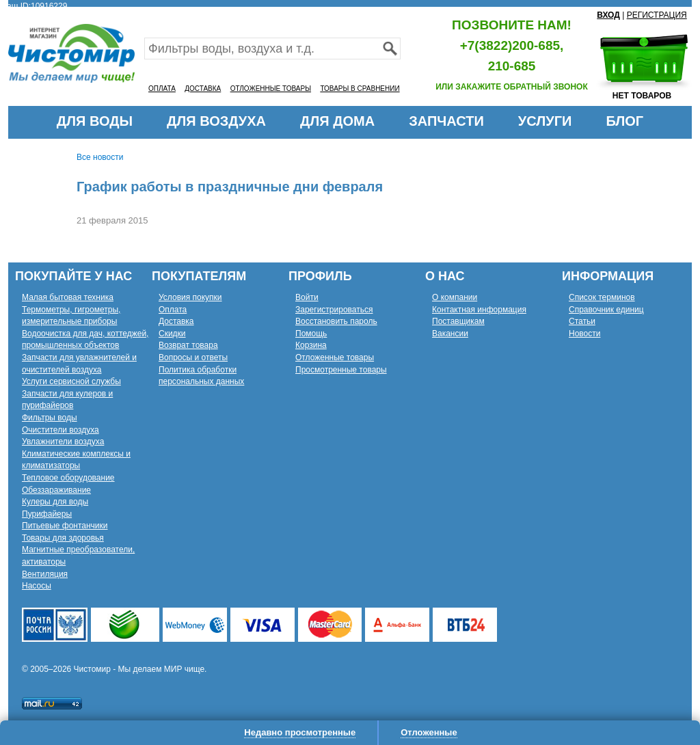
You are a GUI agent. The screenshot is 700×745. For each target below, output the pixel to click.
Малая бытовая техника (68, 297)
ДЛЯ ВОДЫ (95, 121)
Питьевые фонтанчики (65, 526)
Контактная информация (479, 310)
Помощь (311, 334)
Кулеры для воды (55, 502)
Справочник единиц (606, 310)
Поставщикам (458, 321)
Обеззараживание (56, 490)
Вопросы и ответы (193, 357)
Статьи (582, 321)
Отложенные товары (335, 357)
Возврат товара (188, 345)
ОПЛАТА (162, 89)
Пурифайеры (47, 514)
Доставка (176, 321)
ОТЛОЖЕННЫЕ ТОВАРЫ (271, 89)
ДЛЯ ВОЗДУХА (216, 121)
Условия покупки (190, 297)
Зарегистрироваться (334, 310)
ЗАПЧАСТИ (446, 121)
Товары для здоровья (63, 538)
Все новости (100, 157)
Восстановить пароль (336, 321)
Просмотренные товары (341, 370)
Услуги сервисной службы (71, 381)
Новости (584, 334)
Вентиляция (45, 574)
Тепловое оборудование (68, 478)
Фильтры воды (50, 418)
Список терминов (602, 297)
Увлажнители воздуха (63, 442)
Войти (307, 297)
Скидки (172, 334)
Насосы (37, 586)
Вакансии (450, 334)
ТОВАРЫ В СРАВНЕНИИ (360, 89)
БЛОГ (624, 121)
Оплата (173, 310)
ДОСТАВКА (203, 89)
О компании (455, 297)
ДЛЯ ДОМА (337, 121)
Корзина (311, 345)
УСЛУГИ (545, 121)
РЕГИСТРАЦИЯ (657, 15)
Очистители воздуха (60, 430)
